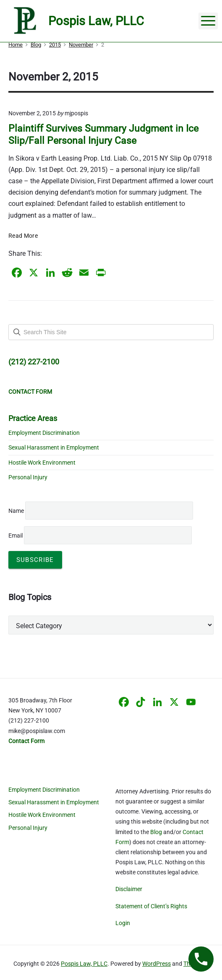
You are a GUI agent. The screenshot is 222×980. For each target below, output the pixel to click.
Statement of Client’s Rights (151, 906)
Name (16, 511)
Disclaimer (129, 889)
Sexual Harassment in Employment (54, 447)
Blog (156, 832)
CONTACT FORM (30, 392)
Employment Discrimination (44, 433)
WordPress (157, 964)
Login (123, 923)
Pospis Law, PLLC (84, 964)
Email (100, 535)
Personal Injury (28, 477)
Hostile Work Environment (42, 463)
